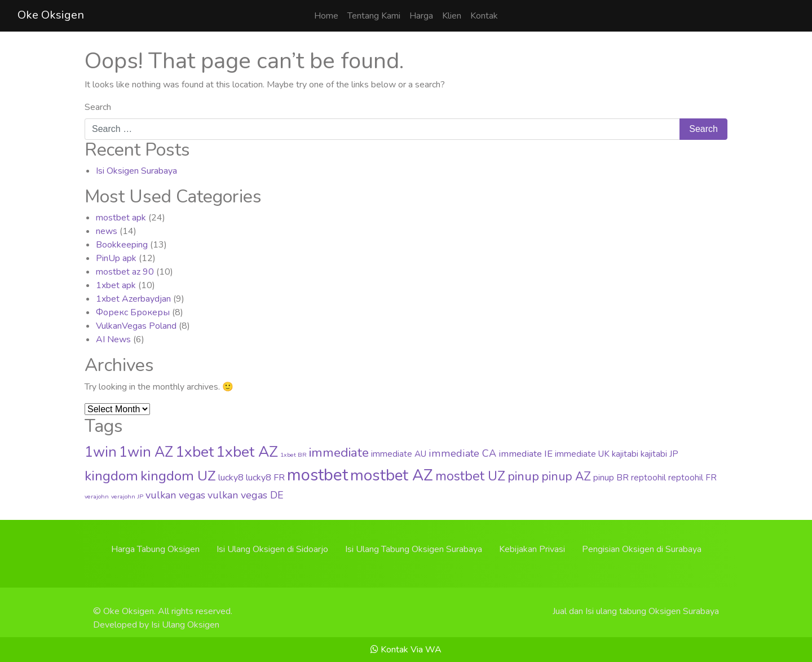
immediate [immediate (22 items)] (339, 453)
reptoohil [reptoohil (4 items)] (648, 478)
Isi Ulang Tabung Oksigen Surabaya (414, 549)
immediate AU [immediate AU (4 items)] (399, 454)
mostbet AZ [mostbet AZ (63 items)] (392, 475)
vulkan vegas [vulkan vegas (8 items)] (175, 495)
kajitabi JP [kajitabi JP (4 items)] (659, 454)
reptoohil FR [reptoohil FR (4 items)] (692, 478)
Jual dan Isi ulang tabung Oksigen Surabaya (636, 611)
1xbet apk (116, 285)
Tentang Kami (374, 16)
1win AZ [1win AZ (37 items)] (146, 452)
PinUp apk (116, 258)
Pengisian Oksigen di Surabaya (642, 549)
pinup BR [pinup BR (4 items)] (611, 478)
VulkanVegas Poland (136, 326)
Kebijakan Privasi (532, 549)
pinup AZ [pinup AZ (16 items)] (566, 476)
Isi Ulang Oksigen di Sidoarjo (272, 549)
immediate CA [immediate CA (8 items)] (462, 453)
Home (326, 16)
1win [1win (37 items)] (101, 452)
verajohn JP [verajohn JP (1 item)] (127, 496)
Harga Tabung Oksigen (155, 549)
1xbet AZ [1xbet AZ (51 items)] (247, 452)
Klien (452, 16)
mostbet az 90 (125, 272)
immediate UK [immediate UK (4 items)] (582, 454)
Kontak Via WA (406, 650)
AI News (113, 339)
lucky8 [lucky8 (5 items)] (231, 478)
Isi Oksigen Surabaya (136, 171)
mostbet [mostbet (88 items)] (317, 475)
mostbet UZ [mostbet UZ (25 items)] (470, 476)
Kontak (484, 16)
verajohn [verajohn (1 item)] (97, 496)
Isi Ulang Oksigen (185, 625)
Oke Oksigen (51, 15)
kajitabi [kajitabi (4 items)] (625, 454)
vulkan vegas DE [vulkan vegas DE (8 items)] (246, 495)
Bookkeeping (122, 245)
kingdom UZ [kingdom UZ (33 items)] (178, 476)
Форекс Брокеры (133, 312)
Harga (421, 16)
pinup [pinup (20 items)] (523, 476)
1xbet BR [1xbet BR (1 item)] (294, 455)
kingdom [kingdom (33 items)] (111, 476)
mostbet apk (121, 218)
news (107, 231)
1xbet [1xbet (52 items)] (195, 452)
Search (98, 107)
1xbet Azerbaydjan (133, 299)
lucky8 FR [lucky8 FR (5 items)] (265, 478)
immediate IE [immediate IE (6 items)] (526, 454)
